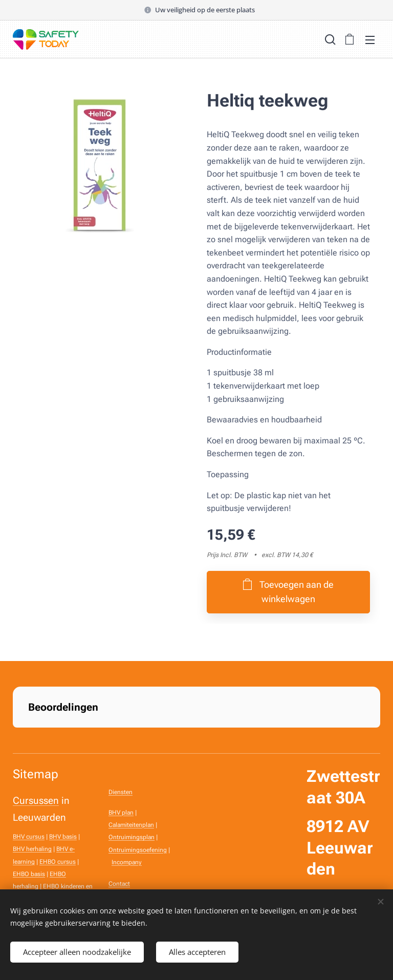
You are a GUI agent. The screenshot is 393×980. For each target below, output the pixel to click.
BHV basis (63, 837)
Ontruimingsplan (132, 837)
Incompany (127, 862)
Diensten (121, 793)
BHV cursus (29, 837)
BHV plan (121, 813)
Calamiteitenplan (131, 825)
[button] (329, 39)
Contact (119, 884)
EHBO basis (29, 874)
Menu (370, 40)
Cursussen (36, 801)
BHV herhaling (32, 849)
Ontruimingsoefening (138, 850)
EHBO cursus (58, 862)
